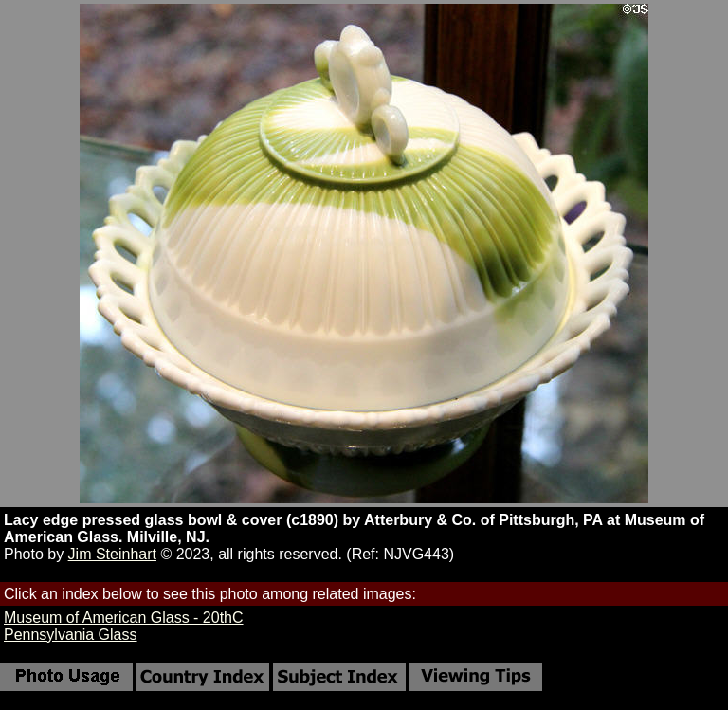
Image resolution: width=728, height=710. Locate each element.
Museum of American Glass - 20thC (124, 618)
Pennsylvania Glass (71, 635)
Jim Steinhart (112, 554)
